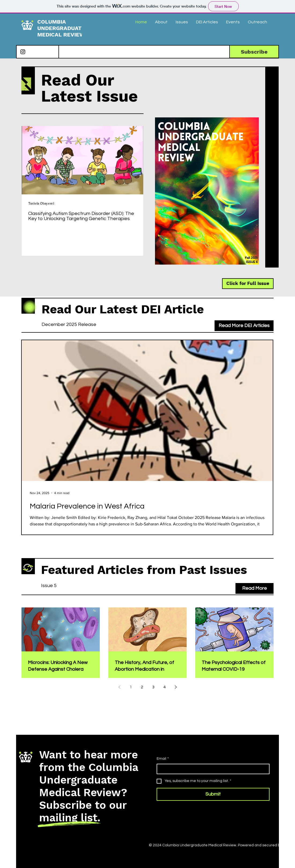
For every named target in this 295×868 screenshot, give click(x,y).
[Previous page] (119, 687)
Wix (286, 845)
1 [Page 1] (131, 687)
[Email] (211, 769)
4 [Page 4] (165, 687)
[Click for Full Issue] (248, 284)
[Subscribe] (254, 52)
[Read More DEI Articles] (244, 326)
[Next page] (176, 687)
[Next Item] (135, 160)
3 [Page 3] (153, 687)
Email (163, 759)
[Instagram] (23, 52)
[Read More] (255, 588)
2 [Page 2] (142, 687)
